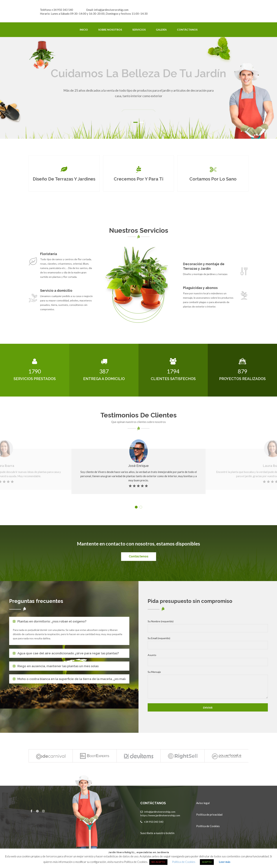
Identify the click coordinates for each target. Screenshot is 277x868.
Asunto (208, 660)
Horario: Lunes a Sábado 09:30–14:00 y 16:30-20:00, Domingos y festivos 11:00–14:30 (94, 14)
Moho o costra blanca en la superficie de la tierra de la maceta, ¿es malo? (72, 679)
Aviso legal (203, 803)
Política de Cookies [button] (184, 862)
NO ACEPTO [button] (158, 862)
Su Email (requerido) (208, 643)
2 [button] (142, 122)
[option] (138, 88)
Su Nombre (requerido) (208, 626)
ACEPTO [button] (207, 862)
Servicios (139, 30)
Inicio (84, 30)
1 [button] (135, 122)
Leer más (225, 862)
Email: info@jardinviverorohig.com (107, 10)
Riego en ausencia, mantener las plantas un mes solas (58, 666)
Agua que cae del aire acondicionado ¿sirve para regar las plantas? (68, 653)
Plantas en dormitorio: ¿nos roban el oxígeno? (52, 621)
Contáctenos (139, 556)
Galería (161, 30)
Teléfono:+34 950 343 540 (57, 10)
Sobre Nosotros (110, 30)
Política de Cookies (208, 826)
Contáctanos (187, 30)
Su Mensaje (208, 685)
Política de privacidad (209, 814)
